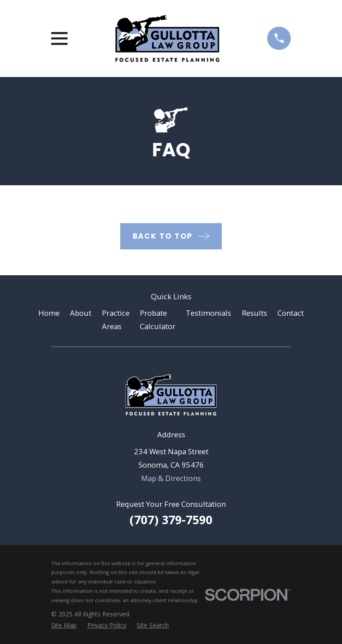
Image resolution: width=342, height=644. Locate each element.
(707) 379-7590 (171, 520)
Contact (291, 313)
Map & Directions (171, 478)
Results (254, 313)
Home (49, 313)
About (81, 313)
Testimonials (208, 313)
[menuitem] (64, 625)
